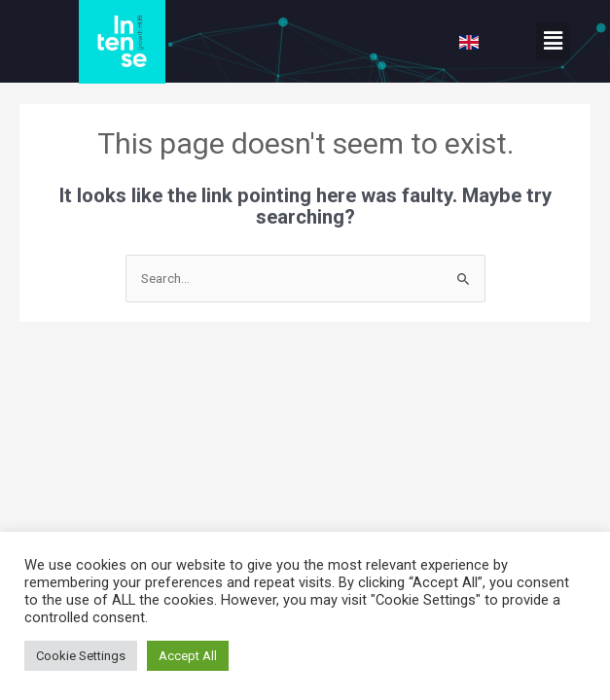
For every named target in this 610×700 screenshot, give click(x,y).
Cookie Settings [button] (81, 656)
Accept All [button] (188, 656)
